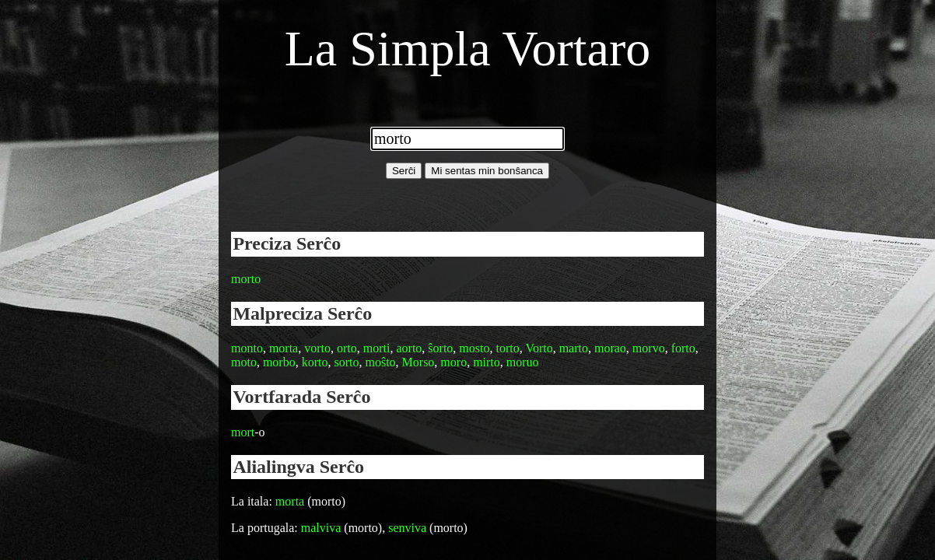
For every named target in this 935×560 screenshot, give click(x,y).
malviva (321, 528)
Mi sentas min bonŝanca (487, 171)
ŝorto (440, 348)
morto (246, 279)
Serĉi (404, 171)
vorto (317, 348)
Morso (418, 362)
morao (610, 348)
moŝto (380, 362)
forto (683, 348)
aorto (409, 348)
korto (315, 362)
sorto (346, 362)
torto (507, 348)
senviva (407, 528)
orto (347, 348)
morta (284, 348)
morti (377, 348)
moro (453, 362)
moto (244, 362)
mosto (474, 348)
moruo (523, 362)
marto (574, 348)
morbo (279, 362)
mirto (487, 362)
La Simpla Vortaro (467, 49)
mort (243, 432)
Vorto (539, 348)
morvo (649, 348)
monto (247, 348)
